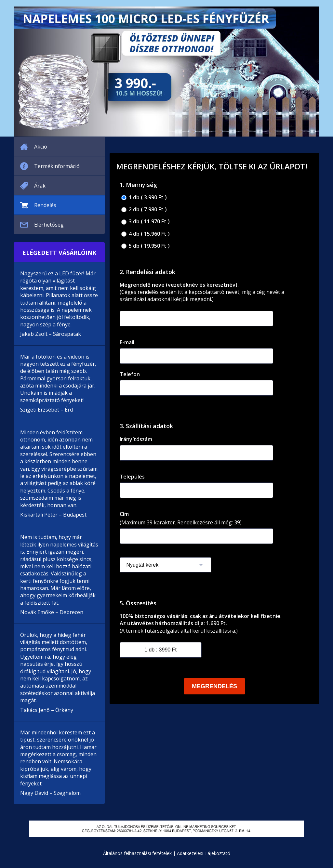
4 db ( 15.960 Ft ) (146, 234)
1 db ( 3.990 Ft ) (144, 197)
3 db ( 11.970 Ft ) (146, 222)
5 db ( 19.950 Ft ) (146, 246)
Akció (41, 147)
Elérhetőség (49, 225)
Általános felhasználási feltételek (137, 853)
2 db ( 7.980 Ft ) (144, 210)
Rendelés (45, 205)
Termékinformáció (57, 166)
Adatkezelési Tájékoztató (204, 853)
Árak (40, 186)
